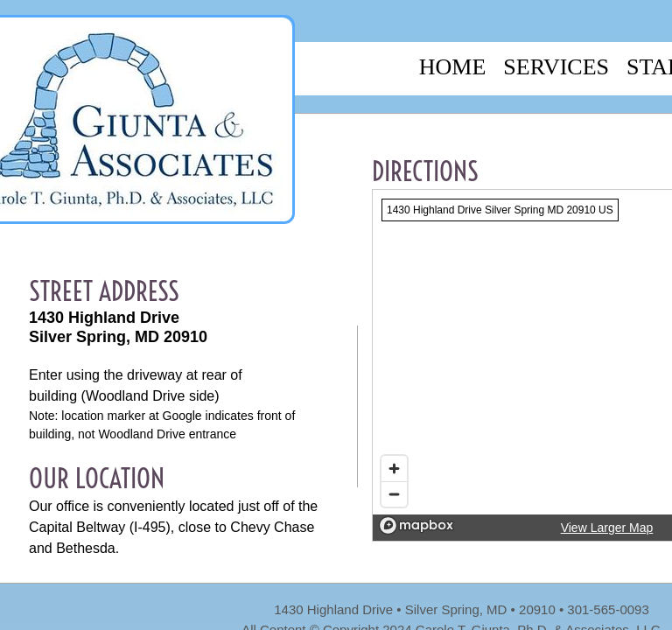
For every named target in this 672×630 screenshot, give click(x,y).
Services (556, 67)
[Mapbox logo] (416, 525)
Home (453, 67)
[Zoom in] (394, 469)
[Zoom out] (394, 494)
